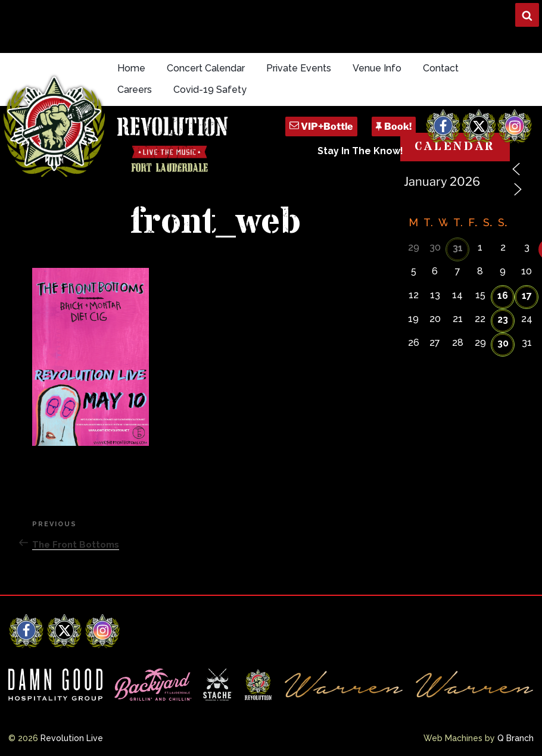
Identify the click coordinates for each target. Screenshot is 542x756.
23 (503, 319)
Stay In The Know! (360, 151)
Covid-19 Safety (210, 90)
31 (458, 248)
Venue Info (377, 68)
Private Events (299, 68)
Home (131, 68)
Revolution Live (72, 738)
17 (527, 296)
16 (503, 296)
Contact (441, 68)
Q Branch (515, 738)
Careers (135, 90)
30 (503, 343)
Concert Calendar (206, 68)
